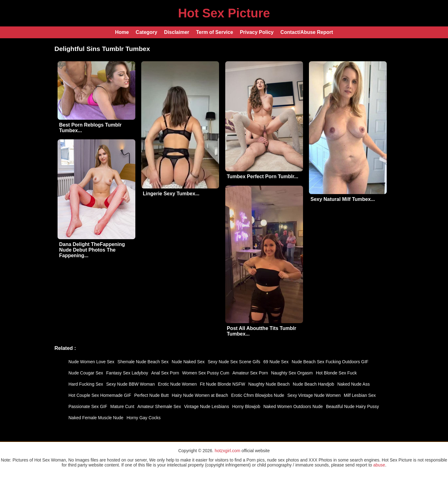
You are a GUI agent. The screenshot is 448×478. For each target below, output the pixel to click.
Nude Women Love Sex (91, 362)
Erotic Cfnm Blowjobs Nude (258, 395)
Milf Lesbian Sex (360, 395)
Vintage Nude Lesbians (207, 406)
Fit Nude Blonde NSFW (222, 384)
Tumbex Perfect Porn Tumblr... (263, 176)
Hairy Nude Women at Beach (200, 395)
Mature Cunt (122, 406)
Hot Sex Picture (224, 13)
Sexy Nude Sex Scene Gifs (234, 362)
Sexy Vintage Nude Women (314, 395)
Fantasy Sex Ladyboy (127, 373)
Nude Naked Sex (188, 362)
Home (122, 32)
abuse (379, 465)
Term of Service (215, 32)
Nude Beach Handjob (313, 384)
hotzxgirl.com (227, 451)
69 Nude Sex (276, 362)
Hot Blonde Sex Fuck (336, 373)
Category (146, 32)
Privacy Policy (257, 32)
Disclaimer (177, 32)
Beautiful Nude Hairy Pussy (352, 406)
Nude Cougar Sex (86, 373)
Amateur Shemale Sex (159, 406)
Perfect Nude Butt (152, 395)
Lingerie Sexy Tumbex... (171, 194)
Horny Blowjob (246, 406)
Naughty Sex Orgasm (292, 373)
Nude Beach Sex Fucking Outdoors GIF (330, 362)
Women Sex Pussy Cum (205, 373)
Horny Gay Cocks (144, 418)
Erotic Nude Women (177, 384)
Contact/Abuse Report (307, 32)
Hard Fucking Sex (86, 384)
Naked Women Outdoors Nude (293, 406)
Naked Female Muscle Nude (96, 418)
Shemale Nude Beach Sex (143, 362)
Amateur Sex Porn (250, 373)
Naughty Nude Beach (269, 384)
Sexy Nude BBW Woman (130, 384)
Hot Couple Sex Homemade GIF (100, 395)
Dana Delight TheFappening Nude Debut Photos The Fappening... (92, 250)
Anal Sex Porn (165, 373)
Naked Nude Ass (353, 384)
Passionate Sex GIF (88, 406)
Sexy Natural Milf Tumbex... (343, 199)
